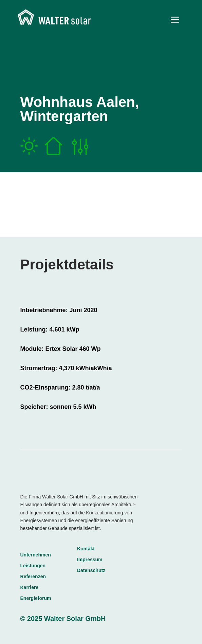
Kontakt (86, 549)
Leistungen (33, 566)
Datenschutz (91, 570)
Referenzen (33, 576)
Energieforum (36, 598)
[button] (12, 632)
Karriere (30, 587)
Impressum (90, 560)
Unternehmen (36, 555)
